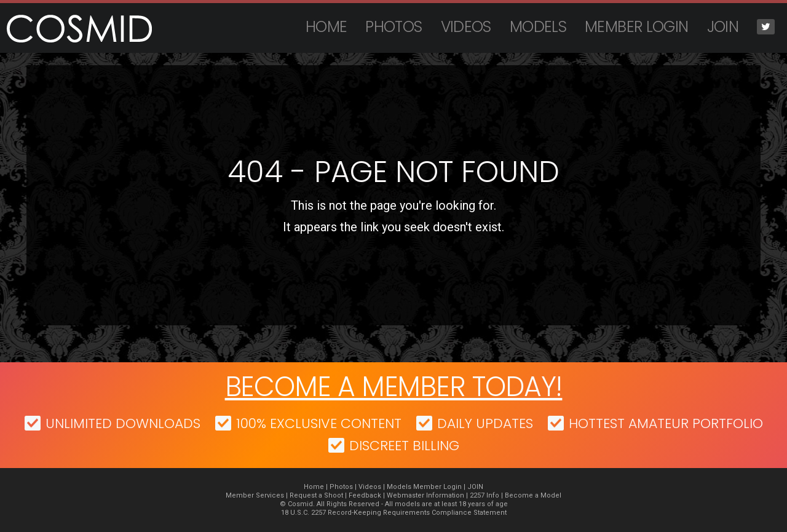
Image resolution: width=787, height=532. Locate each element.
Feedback (365, 495)
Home (326, 27)
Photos (393, 27)
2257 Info (484, 495)
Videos (466, 27)
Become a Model (533, 495)
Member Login (637, 27)
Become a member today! (394, 387)
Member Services (255, 495)
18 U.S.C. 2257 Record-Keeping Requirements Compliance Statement (394, 513)
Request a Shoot (316, 495)
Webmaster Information (425, 495)
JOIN (723, 27)
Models (538, 27)
